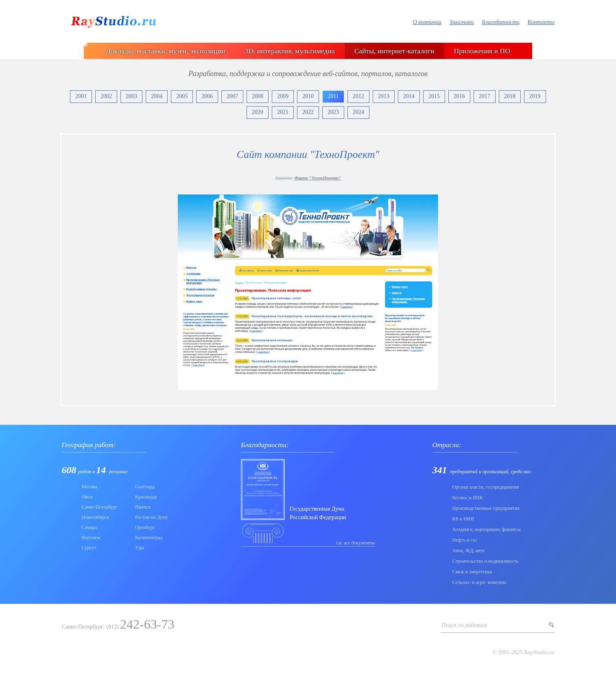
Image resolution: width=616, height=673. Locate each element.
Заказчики (462, 22)
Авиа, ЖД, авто (469, 551)
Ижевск (143, 507)
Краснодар (146, 497)
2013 (384, 96)
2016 (459, 96)
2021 (283, 112)
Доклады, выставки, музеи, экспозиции (165, 51)
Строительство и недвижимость (486, 561)
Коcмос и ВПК (468, 498)
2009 (283, 96)
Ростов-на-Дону (152, 517)
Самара (89, 527)
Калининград (149, 538)
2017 (485, 96)
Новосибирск (95, 517)
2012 (358, 96)
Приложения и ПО (482, 51)
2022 (308, 112)
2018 (510, 96)
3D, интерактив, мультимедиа (290, 51)
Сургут (89, 548)
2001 (81, 96)
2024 (358, 112)
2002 (106, 96)
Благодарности (500, 22)
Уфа (140, 548)
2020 (258, 112)
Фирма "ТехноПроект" (318, 178)
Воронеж (91, 538)
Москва (89, 487)
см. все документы (356, 543)
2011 (333, 96)
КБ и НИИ (463, 519)
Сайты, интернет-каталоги (394, 51)
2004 (157, 96)
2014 (409, 96)
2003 (131, 96)
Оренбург (145, 527)
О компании (427, 22)
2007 (232, 96)
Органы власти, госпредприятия (486, 487)
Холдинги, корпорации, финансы (487, 529)
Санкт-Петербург (99, 507)
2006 (207, 96)
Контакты (541, 22)
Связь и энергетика (472, 572)
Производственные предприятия (486, 508)
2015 (434, 96)
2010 (308, 96)
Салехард (145, 487)
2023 (333, 112)
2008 (258, 96)
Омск (87, 497)
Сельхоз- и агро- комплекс (480, 582)
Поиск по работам (465, 625)
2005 (182, 96)
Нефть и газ (465, 540)
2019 (535, 96)
